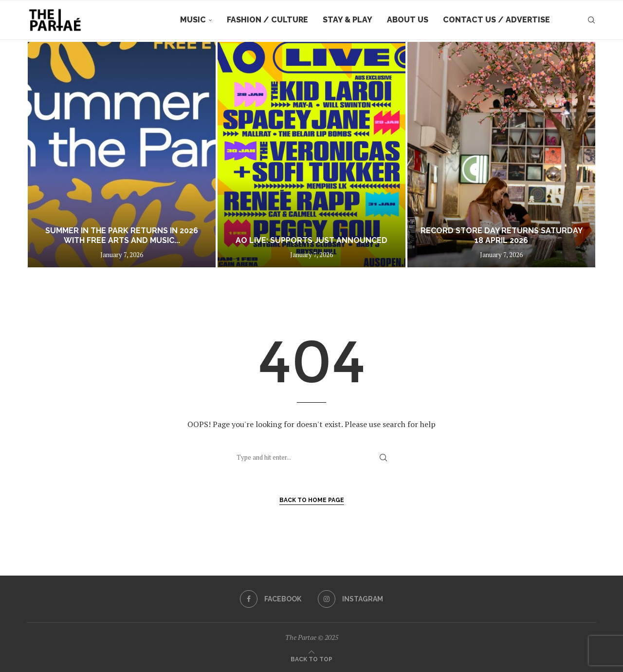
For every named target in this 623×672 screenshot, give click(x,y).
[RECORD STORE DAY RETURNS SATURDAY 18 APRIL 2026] (501, 155)
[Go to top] (311, 658)
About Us (408, 20)
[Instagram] (350, 599)
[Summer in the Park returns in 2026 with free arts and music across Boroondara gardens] (122, 155)
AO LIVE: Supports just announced (311, 240)
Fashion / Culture (267, 20)
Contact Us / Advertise (496, 20)
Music (193, 20)
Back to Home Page (312, 500)
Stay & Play (348, 20)
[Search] (591, 20)
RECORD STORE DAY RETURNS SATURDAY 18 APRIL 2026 (502, 236)
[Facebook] (271, 599)
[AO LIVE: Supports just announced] (311, 155)
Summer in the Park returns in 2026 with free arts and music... (122, 236)
